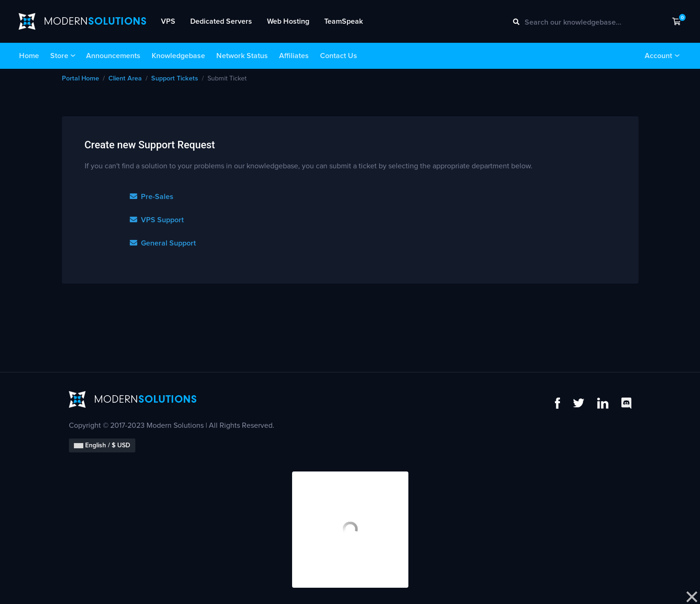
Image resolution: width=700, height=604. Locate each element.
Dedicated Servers (221, 21)
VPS (168, 21)
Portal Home (80, 79)
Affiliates (294, 56)
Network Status (242, 56)
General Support (163, 243)
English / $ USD (102, 445)
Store (59, 56)
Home (29, 56)
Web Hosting (288, 21)
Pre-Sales (152, 197)
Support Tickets (175, 79)
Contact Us (339, 56)
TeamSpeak (343, 21)
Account (658, 56)
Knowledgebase (178, 56)
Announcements (113, 56)
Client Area (125, 79)
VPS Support (157, 220)
